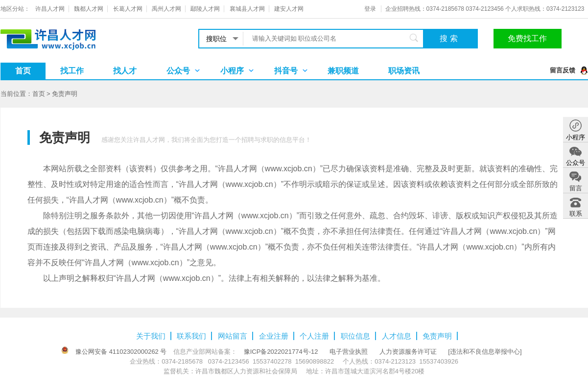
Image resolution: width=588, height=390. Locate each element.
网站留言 (233, 336)
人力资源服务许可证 (408, 352)
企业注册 (274, 336)
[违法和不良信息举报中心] (485, 352)
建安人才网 (289, 9)
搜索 (450, 38)
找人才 (125, 71)
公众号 (178, 71)
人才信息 (397, 336)
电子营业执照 (349, 352)
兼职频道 (343, 71)
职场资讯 (404, 71)
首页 (23, 71)
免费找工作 (527, 38)
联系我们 (191, 336)
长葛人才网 (128, 9)
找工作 (72, 71)
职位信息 (355, 336)
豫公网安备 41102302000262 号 (121, 352)
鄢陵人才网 (205, 9)
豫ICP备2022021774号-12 (281, 352)
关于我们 (151, 336)
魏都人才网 (89, 9)
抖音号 (286, 71)
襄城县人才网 (247, 9)
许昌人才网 (50, 9)
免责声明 (65, 94)
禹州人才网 (166, 9)
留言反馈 (563, 70)
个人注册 (314, 336)
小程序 (232, 71)
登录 (370, 9)
